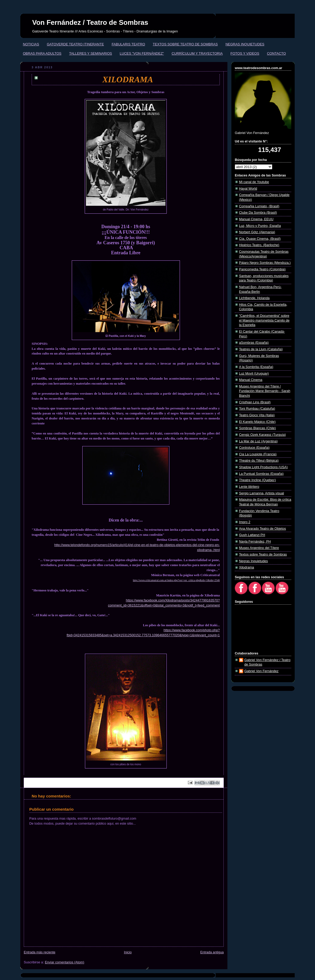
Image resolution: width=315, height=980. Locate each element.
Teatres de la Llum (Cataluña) (261, 349)
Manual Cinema (251, 380)
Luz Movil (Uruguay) (254, 374)
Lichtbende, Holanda (254, 298)
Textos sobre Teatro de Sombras (263, 554)
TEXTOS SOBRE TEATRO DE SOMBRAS (185, 44)
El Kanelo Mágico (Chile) (257, 422)
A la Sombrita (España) (256, 367)
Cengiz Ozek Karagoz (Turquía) (262, 435)
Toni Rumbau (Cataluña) (257, 409)
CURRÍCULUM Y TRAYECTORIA (197, 53)
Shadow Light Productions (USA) (263, 467)
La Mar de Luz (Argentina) (258, 441)
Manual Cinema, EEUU (256, 219)
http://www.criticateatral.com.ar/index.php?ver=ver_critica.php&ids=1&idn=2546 (176, 580)
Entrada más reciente (40, 952)
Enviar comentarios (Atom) (65, 962)
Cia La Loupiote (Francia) (258, 454)
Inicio (128, 952)
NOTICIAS (31, 44)
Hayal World (248, 189)
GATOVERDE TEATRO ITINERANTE (75, 44)
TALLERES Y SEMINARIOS (91, 53)
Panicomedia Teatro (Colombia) (262, 269)
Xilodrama (247, 567)
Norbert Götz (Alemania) (257, 232)
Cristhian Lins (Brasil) (255, 402)
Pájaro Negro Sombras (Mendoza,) (265, 263)
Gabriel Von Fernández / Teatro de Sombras (267, 662)
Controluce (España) (254, 448)
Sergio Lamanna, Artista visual (261, 493)
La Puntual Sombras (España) (261, 474)
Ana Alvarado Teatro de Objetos (262, 529)
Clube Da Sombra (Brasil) (258, 213)
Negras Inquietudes (253, 561)
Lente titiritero (249, 487)
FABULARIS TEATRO (128, 44)
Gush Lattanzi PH (252, 535)
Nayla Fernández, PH (255, 542)
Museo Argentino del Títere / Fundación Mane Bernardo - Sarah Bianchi (265, 391)
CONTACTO (276, 53)
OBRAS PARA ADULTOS (42, 53)
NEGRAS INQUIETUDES (245, 44)
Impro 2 (245, 522)
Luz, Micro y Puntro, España (260, 226)
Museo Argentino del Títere (259, 548)
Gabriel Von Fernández (261, 671)
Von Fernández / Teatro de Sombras (90, 22)
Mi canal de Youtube (254, 182)
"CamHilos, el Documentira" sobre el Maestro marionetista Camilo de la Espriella (264, 320)
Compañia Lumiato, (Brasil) (259, 206)
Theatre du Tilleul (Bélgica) (259, 461)
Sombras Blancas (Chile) (257, 428)
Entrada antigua (212, 952)
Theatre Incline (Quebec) (257, 480)
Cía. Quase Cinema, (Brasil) (260, 239)
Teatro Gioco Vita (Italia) (257, 415)
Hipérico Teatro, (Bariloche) (259, 245)
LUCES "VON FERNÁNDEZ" (142, 53)
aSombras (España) (254, 343)
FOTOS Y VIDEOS (245, 53)
